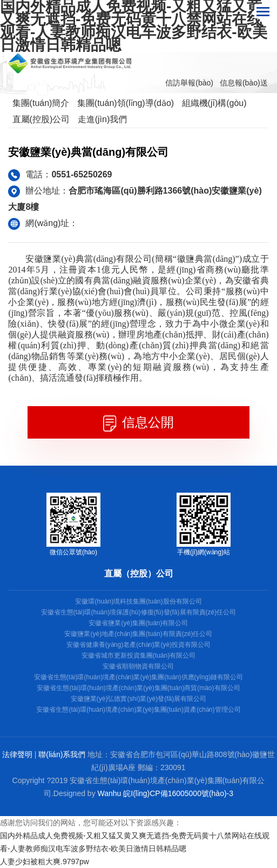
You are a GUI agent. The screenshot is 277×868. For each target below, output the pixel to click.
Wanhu (110, 793)
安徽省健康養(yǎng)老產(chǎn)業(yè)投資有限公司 (138, 645)
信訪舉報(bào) (189, 83)
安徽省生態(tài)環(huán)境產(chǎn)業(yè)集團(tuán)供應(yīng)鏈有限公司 (138, 677)
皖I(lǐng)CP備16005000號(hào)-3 (178, 793)
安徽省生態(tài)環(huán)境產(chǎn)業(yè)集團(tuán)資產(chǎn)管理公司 (138, 710)
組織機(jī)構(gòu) (214, 103)
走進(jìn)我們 (103, 119)
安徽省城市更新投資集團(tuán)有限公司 (138, 655)
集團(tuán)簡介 (41, 103)
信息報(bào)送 (244, 83)
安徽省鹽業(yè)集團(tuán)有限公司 (138, 623)
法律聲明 (17, 754)
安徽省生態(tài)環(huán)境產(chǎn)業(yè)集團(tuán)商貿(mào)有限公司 (138, 688)
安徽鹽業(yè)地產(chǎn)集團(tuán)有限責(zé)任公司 (138, 634)
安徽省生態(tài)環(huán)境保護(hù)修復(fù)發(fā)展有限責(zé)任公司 (138, 612)
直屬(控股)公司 (41, 119)
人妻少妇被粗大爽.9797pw (45, 862)
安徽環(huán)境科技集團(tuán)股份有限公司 (138, 601)
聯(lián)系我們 (62, 754)
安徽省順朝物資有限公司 (138, 666)
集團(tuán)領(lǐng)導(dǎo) (126, 103)
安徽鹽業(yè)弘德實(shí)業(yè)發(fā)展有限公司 (138, 699)
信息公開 (139, 423)
